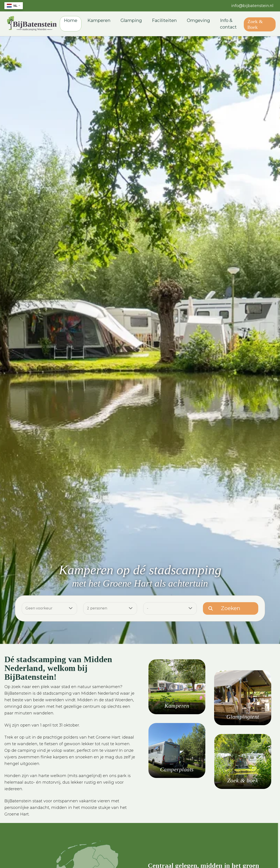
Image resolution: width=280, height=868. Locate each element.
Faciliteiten (168, 21)
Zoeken (231, 610)
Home (75, 21)
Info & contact (232, 24)
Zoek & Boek (258, 25)
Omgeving (202, 21)
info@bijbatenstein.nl (252, 6)
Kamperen (103, 21)
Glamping (135, 21)
